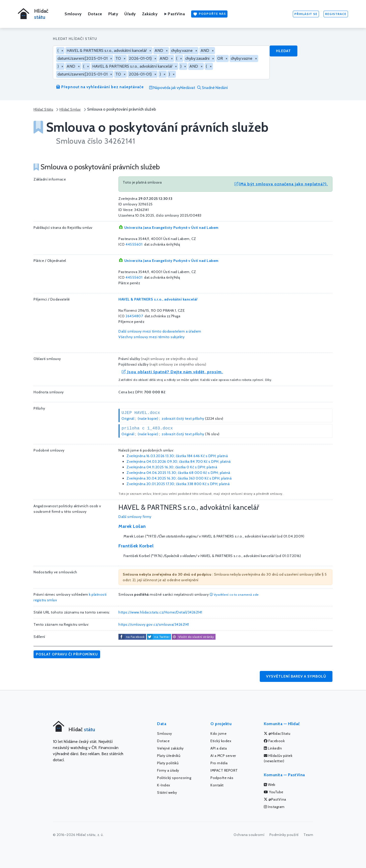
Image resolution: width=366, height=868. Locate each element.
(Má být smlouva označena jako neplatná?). (281, 184)
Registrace (336, 14)
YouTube (274, 792)
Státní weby (167, 792)
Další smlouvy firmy (135, 517)
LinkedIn (273, 748)
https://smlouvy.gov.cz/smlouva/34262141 (154, 624)
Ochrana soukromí (249, 835)
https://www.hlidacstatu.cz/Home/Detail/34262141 (160, 612)
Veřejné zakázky (170, 748)
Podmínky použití (284, 835)
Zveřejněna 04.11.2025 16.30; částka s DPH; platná (172, 467)
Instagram (274, 807)
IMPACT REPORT (224, 770)
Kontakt (217, 785)
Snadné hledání (212, 88)
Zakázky (150, 14)
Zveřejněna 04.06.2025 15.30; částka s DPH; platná (178, 473)
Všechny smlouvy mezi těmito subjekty (151, 337)
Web (270, 785)
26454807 (134, 316)
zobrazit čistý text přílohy (183, 418)
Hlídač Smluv (70, 109)
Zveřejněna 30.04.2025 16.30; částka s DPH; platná (179, 478)
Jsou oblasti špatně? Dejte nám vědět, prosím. (172, 372)
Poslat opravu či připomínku (67, 654)
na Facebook (135, 637)
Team (308, 835)
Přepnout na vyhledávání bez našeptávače (100, 87)
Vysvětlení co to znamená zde (234, 595)
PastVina (174, 14)
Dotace (95, 14)
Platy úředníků (169, 756)
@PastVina (275, 799)
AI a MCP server (223, 756)
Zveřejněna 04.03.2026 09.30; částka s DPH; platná (179, 461)
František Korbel (136, 546)
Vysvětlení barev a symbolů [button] (296, 676)
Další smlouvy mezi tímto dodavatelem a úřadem (160, 331)
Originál (128, 418)
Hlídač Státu (43, 109)
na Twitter (162, 637)
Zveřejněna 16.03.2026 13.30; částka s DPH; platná (177, 456)
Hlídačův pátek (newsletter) (278, 758)
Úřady (130, 14)
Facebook (274, 741)
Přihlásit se (306, 14)
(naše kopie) (148, 418)
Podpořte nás (209, 14)
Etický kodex (221, 741)
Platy (113, 14)
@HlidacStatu (277, 734)
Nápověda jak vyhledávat (172, 88)
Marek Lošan (132, 526)
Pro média (219, 763)
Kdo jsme (218, 734)
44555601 (134, 244)
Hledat (284, 51)
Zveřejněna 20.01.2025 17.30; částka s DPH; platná (178, 484)
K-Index (164, 785)
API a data (219, 748)
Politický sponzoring (174, 778)
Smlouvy (73, 14)
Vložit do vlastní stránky (193, 637)
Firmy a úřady (168, 770)
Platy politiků (168, 763)
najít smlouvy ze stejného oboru (170, 359)
